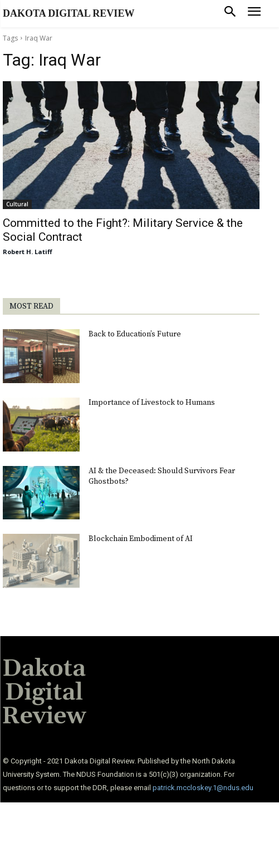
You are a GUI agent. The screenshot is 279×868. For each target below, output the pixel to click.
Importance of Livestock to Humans (152, 403)
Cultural (17, 204)
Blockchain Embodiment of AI (141, 539)
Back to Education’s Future (135, 334)
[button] (230, 13)
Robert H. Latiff (28, 252)
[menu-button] (254, 14)
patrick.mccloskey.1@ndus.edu (203, 788)
